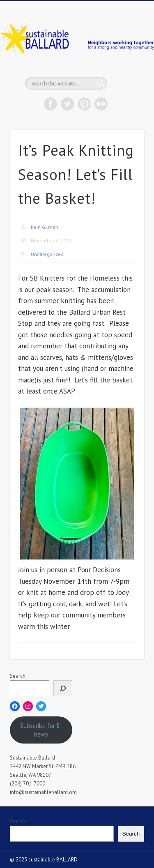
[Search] (63, 688)
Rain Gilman (45, 227)
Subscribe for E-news (41, 730)
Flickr (101, 104)
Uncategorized (47, 254)
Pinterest (84, 104)
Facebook (51, 104)
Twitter (67, 104)
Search (18, 676)
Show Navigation (124, 74)
